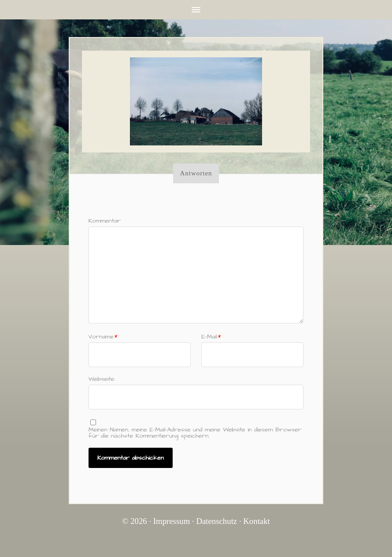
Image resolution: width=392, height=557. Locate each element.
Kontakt (257, 521)
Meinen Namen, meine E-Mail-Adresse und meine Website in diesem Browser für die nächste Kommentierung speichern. (195, 433)
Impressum (172, 521)
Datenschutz (216, 521)
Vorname (103, 337)
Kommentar (105, 221)
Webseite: (102, 378)
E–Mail (211, 337)
